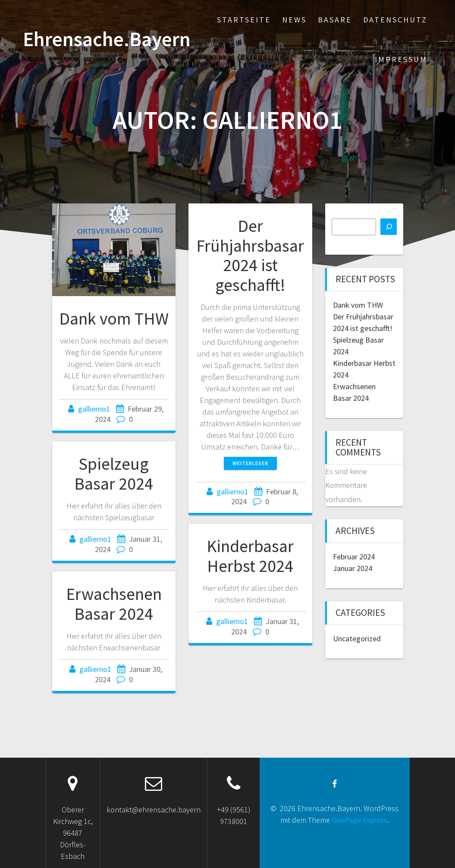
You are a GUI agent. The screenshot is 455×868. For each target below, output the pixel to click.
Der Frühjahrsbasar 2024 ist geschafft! (250, 255)
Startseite (244, 20)
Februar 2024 (354, 557)
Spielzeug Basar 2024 (114, 474)
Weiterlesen (250, 463)
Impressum (401, 59)
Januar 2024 (353, 568)
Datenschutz (395, 20)
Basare (335, 20)
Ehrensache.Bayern (107, 39)
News (294, 20)
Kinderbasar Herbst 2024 (250, 556)
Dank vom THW (114, 318)
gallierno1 (94, 409)
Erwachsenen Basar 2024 (114, 604)
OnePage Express (359, 820)
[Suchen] (389, 227)
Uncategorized (357, 639)
